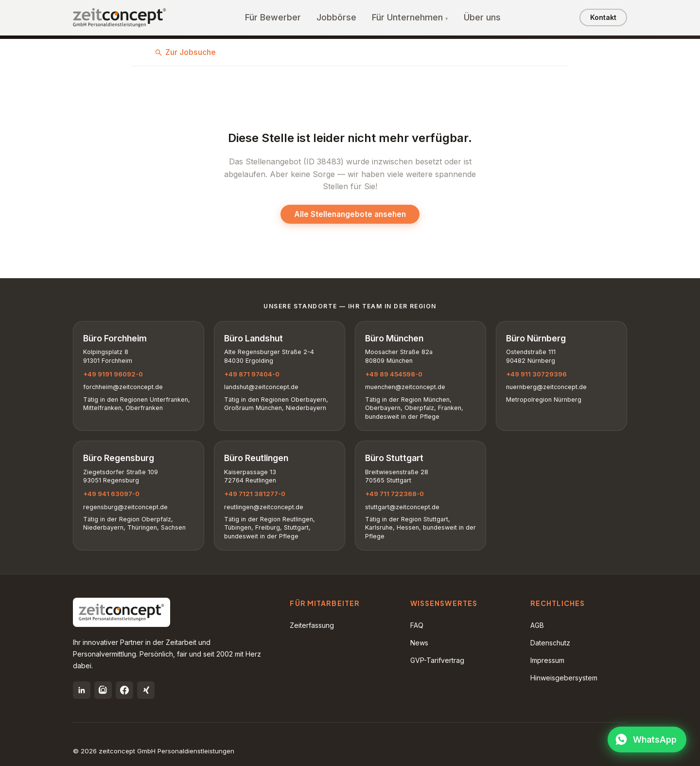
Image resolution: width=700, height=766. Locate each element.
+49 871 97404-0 (252, 374)
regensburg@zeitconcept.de (125, 507)
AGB (537, 625)
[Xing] (146, 690)
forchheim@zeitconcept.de (123, 387)
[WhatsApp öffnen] (647, 739)
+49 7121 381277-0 (255, 494)
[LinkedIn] (82, 690)
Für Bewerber (273, 17)
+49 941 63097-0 (111, 494)
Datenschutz (550, 643)
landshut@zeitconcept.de (261, 387)
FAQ (417, 625)
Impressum (547, 660)
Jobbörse (336, 17)
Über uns (482, 17)
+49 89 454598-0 (394, 374)
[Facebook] (124, 690)
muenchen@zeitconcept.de (405, 387)
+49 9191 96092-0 (113, 374)
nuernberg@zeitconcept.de (546, 387)
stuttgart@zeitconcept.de (402, 507)
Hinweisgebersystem (564, 678)
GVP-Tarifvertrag (437, 660)
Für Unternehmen (407, 17)
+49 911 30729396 (536, 374)
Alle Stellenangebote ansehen (350, 214)
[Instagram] (103, 690)
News (419, 643)
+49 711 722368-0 (394, 494)
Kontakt (603, 17)
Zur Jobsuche (185, 52)
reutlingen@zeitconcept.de (264, 507)
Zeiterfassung (312, 625)
